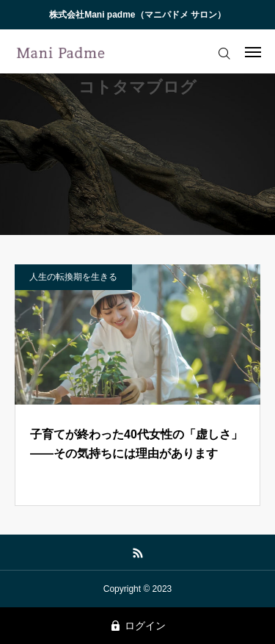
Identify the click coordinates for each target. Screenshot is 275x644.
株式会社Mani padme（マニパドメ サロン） (137, 15)
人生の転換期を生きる (73, 277)
